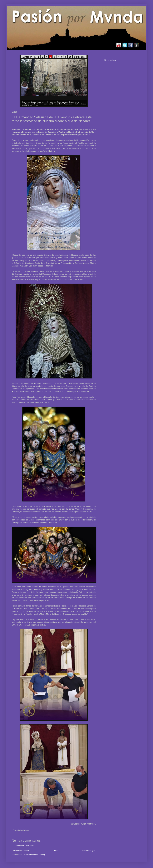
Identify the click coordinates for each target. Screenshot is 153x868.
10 (70, 57)
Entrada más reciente (21, 851)
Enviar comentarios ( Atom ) (34, 855)
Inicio (56, 851)
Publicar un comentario (24, 845)
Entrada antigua (89, 851)
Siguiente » (80, 57)
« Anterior (27, 57)
